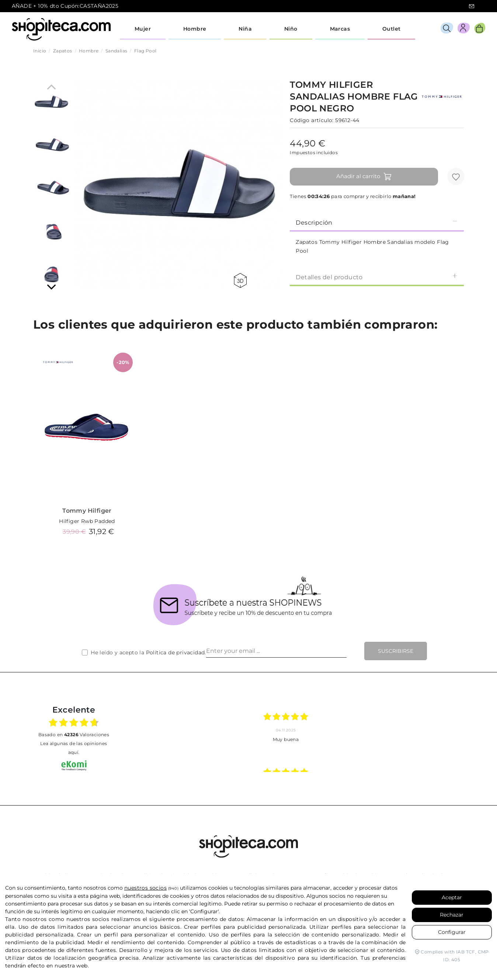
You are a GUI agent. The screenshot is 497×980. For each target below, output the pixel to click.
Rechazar (452, 915)
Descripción (377, 222)
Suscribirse (396, 651)
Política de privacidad (175, 652)
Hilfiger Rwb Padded (87, 521)
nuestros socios (145, 888)
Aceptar (452, 897)
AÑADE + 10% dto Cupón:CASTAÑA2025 (65, 6)
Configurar (452, 932)
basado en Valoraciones (74, 735)
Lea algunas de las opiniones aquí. (74, 748)
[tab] (377, 222)
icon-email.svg (472, 6)
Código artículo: (312, 120)
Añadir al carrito (364, 177)
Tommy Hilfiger (87, 511)
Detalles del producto (377, 277)
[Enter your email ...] (276, 651)
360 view (240, 281)
